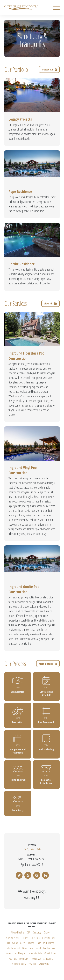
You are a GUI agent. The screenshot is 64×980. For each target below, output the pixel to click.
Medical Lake (49, 948)
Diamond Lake (49, 938)
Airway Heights (17, 932)
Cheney (47, 932)
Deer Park (35, 938)
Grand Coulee (19, 943)
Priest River (36, 959)
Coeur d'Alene (13, 938)
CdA (28, 932)
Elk (8, 943)
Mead (38, 948)
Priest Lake (24, 959)
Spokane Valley (19, 964)
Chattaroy (37, 932)
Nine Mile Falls (35, 953)
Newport (22, 953)
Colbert (25, 938)
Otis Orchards (50, 953)
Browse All (49, 69)
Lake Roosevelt (13, 948)
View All (51, 303)
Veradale (32, 964)
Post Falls (13, 959)
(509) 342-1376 (32, 849)
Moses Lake (11, 953)
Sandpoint (48, 959)
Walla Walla (44, 964)
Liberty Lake (28, 948)
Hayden (31, 943)
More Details (48, 664)
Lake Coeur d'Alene (46, 943)
